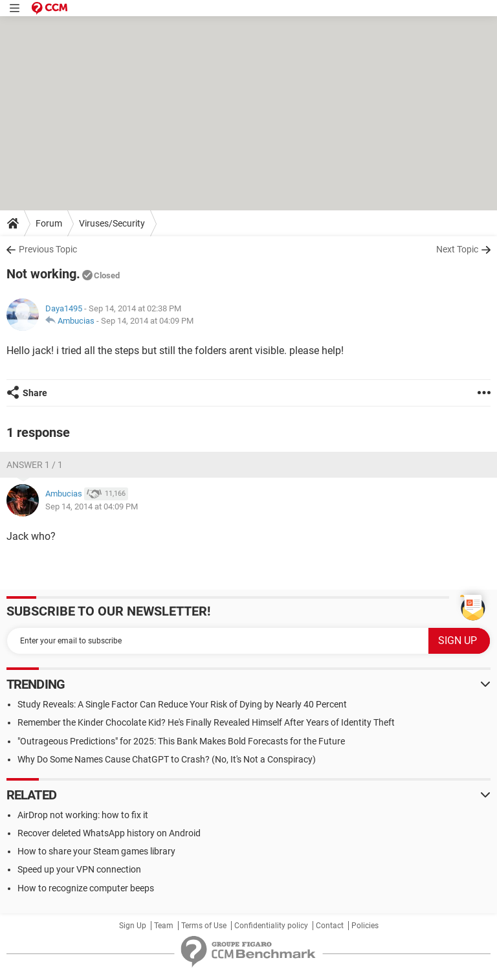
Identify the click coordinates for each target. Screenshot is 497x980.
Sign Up (133, 926)
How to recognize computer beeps (86, 888)
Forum (49, 223)
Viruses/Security (112, 223)
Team (164, 926)
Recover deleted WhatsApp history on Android (109, 833)
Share (35, 393)
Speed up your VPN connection (79, 869)
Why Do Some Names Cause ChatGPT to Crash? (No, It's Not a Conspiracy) (167, 759)
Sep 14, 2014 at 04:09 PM (147, 321)
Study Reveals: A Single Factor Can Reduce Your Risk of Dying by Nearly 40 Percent (182, 704)
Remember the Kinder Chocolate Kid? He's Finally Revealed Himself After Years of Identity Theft (206, 722)
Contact (330, 926)
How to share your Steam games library (96, 851)
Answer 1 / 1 (35, 465)
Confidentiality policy (271, 926)
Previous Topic (48, 249)
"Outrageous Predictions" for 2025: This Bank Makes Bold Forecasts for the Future (181, 741)
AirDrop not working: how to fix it (83, 815)
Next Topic (457, 249)
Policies (365, 926)
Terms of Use (204, 926)
